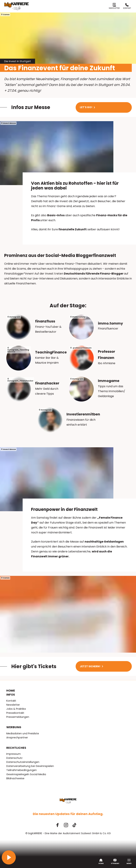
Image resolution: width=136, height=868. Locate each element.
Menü (129, 861)
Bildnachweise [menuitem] (15, 778)
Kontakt (127, 6)
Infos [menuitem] (11, 695)
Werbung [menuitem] (14, 727)
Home (101, 861)
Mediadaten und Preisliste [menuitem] (23, 733)
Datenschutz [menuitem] (14, 758)
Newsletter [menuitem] (13, 705)
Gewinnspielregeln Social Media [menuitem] (26, 774)
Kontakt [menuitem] (11, 701)
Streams (115, 861)
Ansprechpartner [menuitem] (17, 738)
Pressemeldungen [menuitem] (18, 717)
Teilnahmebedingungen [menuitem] (21, 770)
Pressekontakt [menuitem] (15, 713)
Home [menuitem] (11, 691)
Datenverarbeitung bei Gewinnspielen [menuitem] (30, 766)
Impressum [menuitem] (14, 754)
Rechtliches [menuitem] (16, 748)
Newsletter (114, 6)
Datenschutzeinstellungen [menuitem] (23, 762)
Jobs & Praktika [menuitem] (16, 709)
